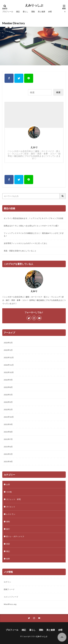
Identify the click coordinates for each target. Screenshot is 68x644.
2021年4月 (8, 462)
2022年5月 (8, 395)
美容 (8, 544)
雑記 (18, 12)
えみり (34, 147)
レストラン (11, 514)
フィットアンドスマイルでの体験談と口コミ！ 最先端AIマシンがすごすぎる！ (34, 235)
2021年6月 (8, 447)
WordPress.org (10, 604)
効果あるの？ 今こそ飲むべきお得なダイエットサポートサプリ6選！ (32, 226)
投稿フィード (9, 589)
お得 (8, 484)
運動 (33, 12)
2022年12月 (9, 357)
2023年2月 (8, 343)
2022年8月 (8, 387)
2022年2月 (8, 409)
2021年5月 (8, 454)
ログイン (7, 582)
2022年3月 (8, 402)
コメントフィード (11, 597)
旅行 (8, 529)
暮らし (25, 12)
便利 (8, 522)
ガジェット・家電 (13, 499)
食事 (8, 559)
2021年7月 (8, 439)
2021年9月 (8, 424)
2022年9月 (8, 380)
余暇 (50, 12)
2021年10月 (9, 417)
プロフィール (8, 12)
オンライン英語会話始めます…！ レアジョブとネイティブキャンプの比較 (34, 218)
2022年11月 (9, 365)
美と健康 (41, 12)
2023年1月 (8, 350)
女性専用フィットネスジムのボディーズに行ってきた (25, 243)
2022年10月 (9, 372)
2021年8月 (8, 432)
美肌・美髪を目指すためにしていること (20, 251)
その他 (9, 492)
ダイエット (11, 507)
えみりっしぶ (34, 5)
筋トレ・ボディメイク (15, 536)
